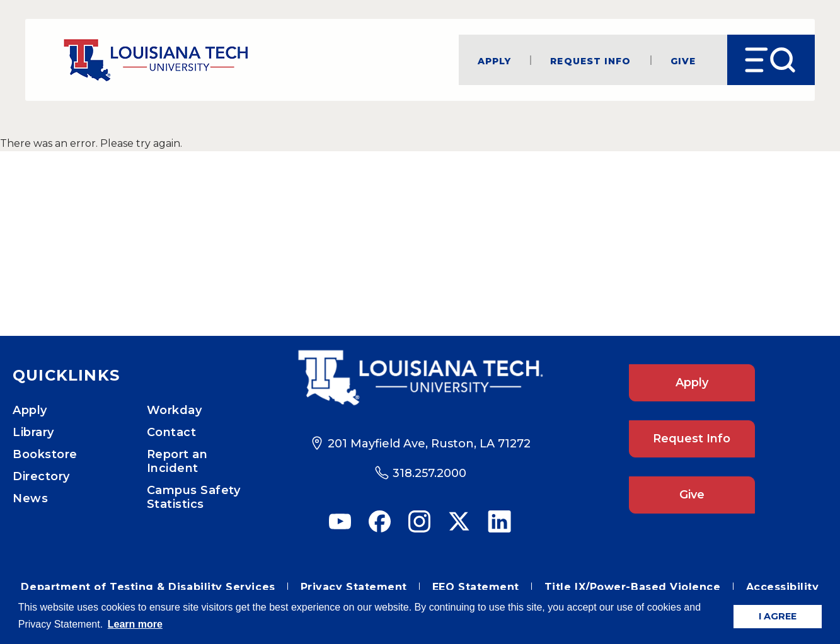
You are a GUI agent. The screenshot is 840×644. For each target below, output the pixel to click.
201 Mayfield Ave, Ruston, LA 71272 (429, 444)
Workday (175, 410)
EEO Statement (476, 587)
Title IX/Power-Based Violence (633, 587)
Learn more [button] (135, 624)
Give (683, 60)
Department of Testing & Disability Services (148, 587)
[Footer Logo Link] (420, 378)
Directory (41, 476)
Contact (172, 432)
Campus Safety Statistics (194, 497)
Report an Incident (177, 461)
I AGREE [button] (778, 616)
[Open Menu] (771, 60)
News (30, 498)
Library (33, 432)
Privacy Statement (354, 587)
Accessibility (783, 587)
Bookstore (45, 454)
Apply (495, 60)
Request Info (590, 60)
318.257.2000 (429, 473)
